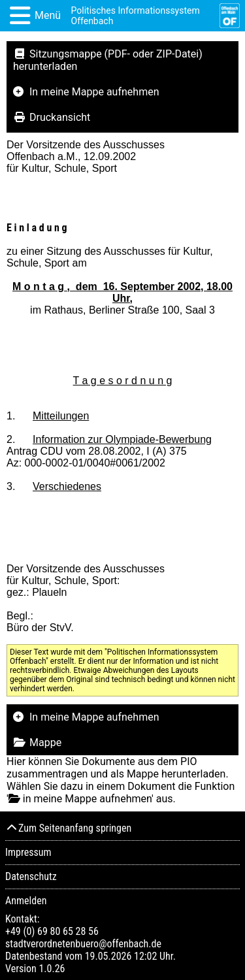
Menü (48, 15)
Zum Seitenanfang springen (68, 828)
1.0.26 (52, 969)
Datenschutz (31, 876)
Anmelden (26, 901)
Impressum (28, 852)
